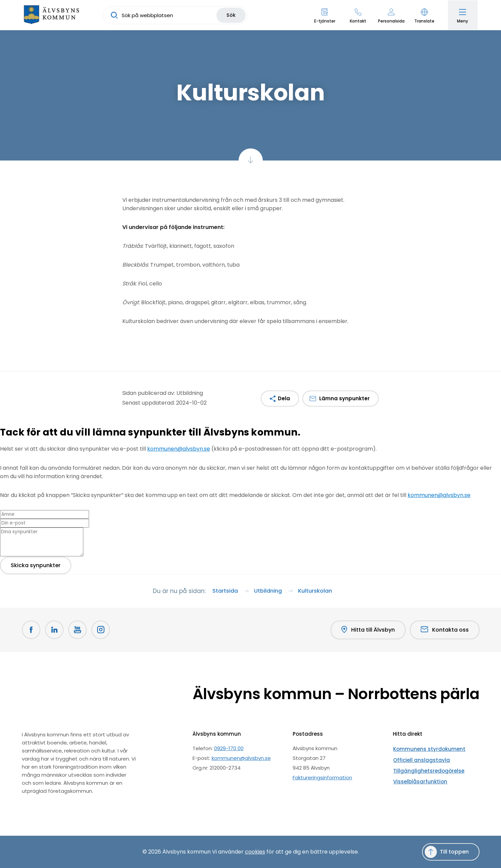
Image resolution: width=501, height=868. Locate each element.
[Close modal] (2, 444)
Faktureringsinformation (322, 778)
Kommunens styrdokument (427, 748)
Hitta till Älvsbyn (368, 630)
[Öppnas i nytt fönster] (102, 630)
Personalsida (391, 21)
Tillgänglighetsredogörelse (426, 768)
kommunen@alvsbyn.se (179, 449)
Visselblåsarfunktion (418, 778)
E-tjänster (324, 21)
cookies (255, 852)
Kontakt (357, 21)
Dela (284, 399)
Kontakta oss (445, 630)
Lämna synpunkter (344, 399)
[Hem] (52, 15)
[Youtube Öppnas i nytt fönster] (78, 630)
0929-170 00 (229, 748)
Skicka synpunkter (36, 565)
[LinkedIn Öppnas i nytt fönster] (55, 630)
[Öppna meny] (462, 15)
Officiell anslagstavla (419, 758)
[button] (424, 15)
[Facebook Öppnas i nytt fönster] (31, 630)
